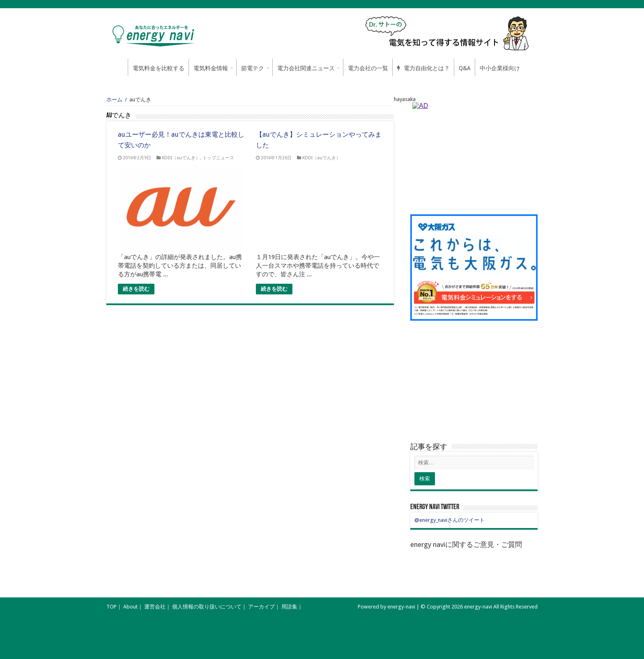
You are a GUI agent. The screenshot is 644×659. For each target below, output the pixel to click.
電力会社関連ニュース (306, 68)
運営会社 (155, 607)
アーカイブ (261, 607)
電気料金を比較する (159, 68)
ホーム (117, 67)
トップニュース (218, 158)
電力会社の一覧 (368, 68)
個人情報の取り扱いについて (207, 607)
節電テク (253, 68)
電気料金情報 (211, 68)
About (130, 607)
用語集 (289, 607)
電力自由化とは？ (423, 68)
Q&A (465, 68)
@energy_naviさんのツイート (450, 520)
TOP (112, 607)
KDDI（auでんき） (181, 158)
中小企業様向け (500, 68)
